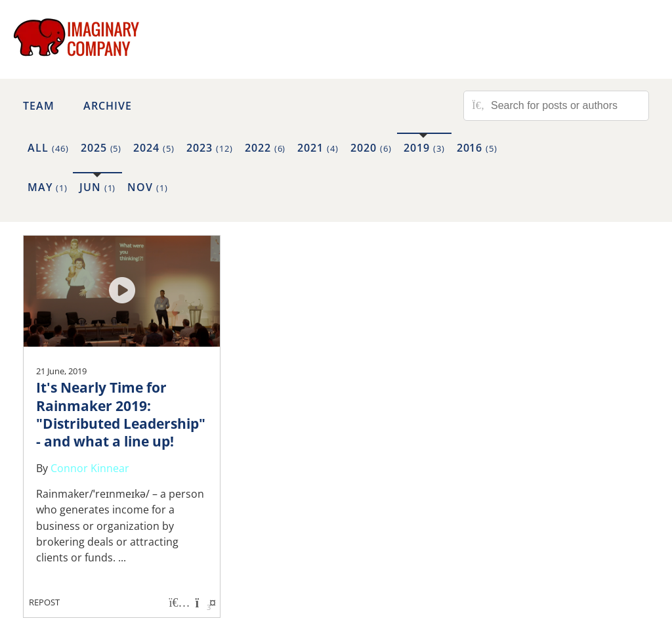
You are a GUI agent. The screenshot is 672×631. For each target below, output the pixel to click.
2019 (424, 148)
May (48, 187)
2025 (101, 148)
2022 (265, 148)
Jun (98, 187)
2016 (477, 148)
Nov (148, 187)
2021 (318, 148)
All (48, 148)
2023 (210, 148)
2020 (371, 148)
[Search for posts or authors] (565, 106)
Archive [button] (108, 106)
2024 (154, 148)
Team (39, 106)
